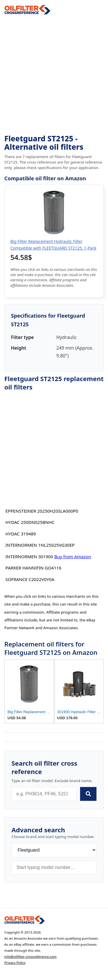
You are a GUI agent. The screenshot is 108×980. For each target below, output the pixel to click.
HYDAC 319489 (21, 534)
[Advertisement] (54, 75)
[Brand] (54, 850)
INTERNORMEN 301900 (29, 556)
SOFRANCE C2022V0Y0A (30, 579)
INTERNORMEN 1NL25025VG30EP (40, 545)
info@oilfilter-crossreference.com (31, 956)
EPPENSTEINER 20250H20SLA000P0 (42, 511)
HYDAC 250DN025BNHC (30, 522)
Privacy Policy (15, 963)
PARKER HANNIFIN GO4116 (33, 568)
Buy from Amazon (73, 556)
